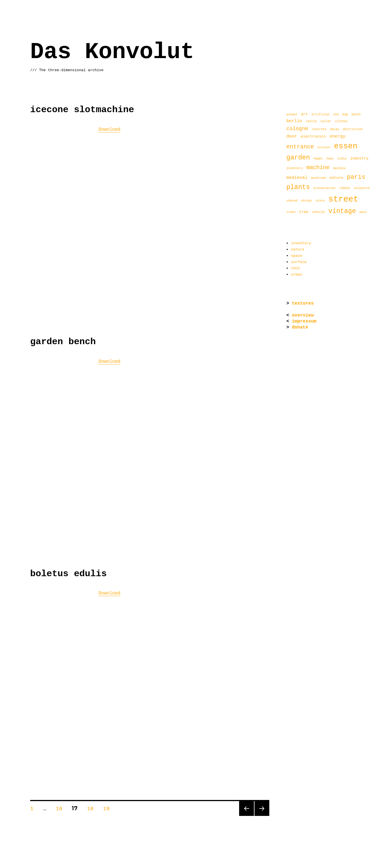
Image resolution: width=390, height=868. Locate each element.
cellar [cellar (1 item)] (326, 121)
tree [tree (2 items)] (304, 212)
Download (109, 129)
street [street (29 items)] (343, 199)
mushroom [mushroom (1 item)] (318, 178)
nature (298, 249)
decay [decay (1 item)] (334, 130)
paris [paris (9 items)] (356, 177)
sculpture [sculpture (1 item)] (362, 189)
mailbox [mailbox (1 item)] (339, 169)
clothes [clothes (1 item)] (341, 121)
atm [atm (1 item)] (336, 114)
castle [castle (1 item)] (311, 121)
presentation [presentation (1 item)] (325, 189)
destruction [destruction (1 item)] (353, 130)
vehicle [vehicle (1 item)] (318, 213)
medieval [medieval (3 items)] (297, 178)
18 (92, 806)
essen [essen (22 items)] (346, 146)
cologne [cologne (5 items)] (297, 129)
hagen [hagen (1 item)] (318, 159)
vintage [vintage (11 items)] (342, 211)
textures (303, 302)
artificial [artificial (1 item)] (321, 114)
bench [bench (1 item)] (356, 114)
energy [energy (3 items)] (337, 136)
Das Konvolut (112, 52)
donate (300, 326)
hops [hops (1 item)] (330, 159)
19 (108, 806)
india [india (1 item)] (342, 159)
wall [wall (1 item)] (363, 213)
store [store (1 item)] (320, 201)
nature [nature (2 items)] (336, 178)
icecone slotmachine (82, 110)
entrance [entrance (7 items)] (300, 147)
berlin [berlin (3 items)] (294, 121)
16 (61, 806)
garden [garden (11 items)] (298, 158)
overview (303, 314)
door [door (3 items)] (292, 136)
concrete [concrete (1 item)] (319, 130)
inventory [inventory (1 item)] (295, 169)
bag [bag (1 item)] (345, 114)
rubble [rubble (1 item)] (344, 189)
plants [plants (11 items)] (298, 187)
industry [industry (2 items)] (359, 159)
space (296, 255)
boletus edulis (68, 573)
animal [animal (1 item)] (292, 114)
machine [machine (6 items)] (318, 168)
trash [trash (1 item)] (291, 213)
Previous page (246, 814)
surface (299, 261)
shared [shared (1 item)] (292, 201)
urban (296, 273)
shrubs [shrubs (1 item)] (306, 201)
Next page (261, 814)
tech (295, 267)
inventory (301, 243)
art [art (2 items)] (304, 114)
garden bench (63, 341)
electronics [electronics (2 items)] (313, 136)
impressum (304, 320)
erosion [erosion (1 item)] (324, 148)
